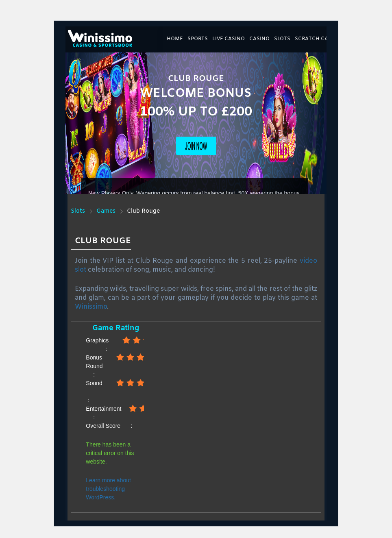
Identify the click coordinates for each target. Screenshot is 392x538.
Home (175, 39)
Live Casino (229, 39)
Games (106, 211)
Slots (282, 39)
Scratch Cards (317, 39)
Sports (198, 39)
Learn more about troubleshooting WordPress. (108, 489)
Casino (259, 39)
